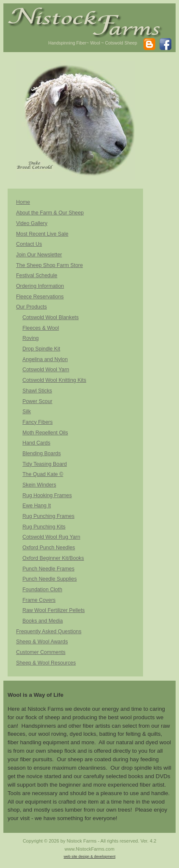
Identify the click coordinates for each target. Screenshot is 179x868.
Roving (30, 338)
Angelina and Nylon (45, 359)
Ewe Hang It (37, 506)
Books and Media (43, 621)
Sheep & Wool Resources (46, 663)
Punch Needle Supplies (50, 579)
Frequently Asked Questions (49, 632)
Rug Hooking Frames (47, 495)
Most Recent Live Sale (42, 234)
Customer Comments (41, 652)
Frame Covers (39, 600)
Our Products (32, 307)
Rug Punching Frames (48, 516)
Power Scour (37, 401)
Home (23, 202)
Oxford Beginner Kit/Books (53, 558)
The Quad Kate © (43, 474)
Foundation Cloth (42, 590)
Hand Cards (36, 443)
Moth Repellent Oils (45, 433)
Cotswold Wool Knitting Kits (54, 380)
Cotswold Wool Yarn (46, 370)
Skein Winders (39, 485)
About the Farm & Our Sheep (50, 213)
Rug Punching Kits (44, 527)
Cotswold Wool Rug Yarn (51, 537)
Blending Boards (42, 453)
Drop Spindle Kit (41, 349)
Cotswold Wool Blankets (51, 317)
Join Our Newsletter (39, 255)
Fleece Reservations (40, 297)
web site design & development (89, 857)
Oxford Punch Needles (49, 548)
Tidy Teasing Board (45, 464)
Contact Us (29, 244)
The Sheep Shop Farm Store (50, 265)
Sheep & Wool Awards (42, 642)
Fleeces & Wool (41, 328)
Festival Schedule (37, 275)
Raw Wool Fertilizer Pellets (54, 610)
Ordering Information (40, 286)
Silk (27, 412)
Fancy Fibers (37, 422)
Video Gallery (32, 223)
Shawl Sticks (37, 391)
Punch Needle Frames (48, 569)
